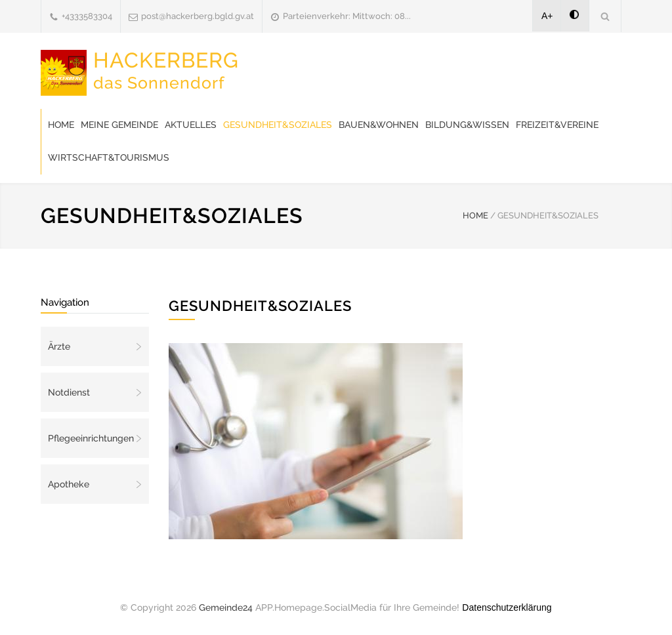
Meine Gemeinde (119, 125)
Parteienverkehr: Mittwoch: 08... (347, 16)
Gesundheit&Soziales (278, 125)
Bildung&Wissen (467, 125)
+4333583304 (87, 16)
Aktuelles (191, 125)
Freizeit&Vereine (557, 125)
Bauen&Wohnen (379, 125)
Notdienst (69, 392)
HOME (475, 215)
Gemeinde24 (226, 607)
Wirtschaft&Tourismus (109, 157)
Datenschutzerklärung (507, 607)
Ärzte (59, 346)
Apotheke (69, 484)
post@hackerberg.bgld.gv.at (198, 16)
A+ (547, 16)
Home (61, 125)
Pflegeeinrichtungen (91, 438)
